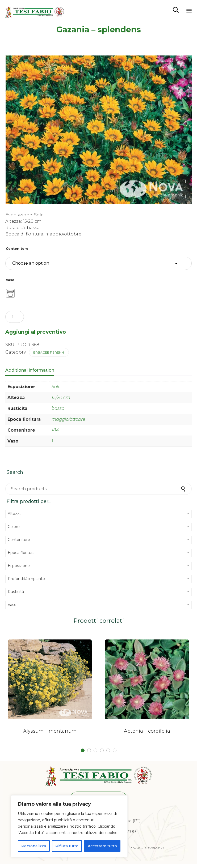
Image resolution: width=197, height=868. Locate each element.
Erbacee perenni (49, 352)
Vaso (10, 280)
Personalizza (34, 846)
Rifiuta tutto (67, 846)
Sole (56, 387)
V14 (55, 430)
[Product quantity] (15, 317)
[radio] (10, 293)
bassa (58, 408)
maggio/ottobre (68, 419)
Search (184, 489)
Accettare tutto (102, 846)
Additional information (30, 370)
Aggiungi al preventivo (36, 332)
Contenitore (17, 249)
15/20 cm (61, 398)
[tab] (32, 371)
